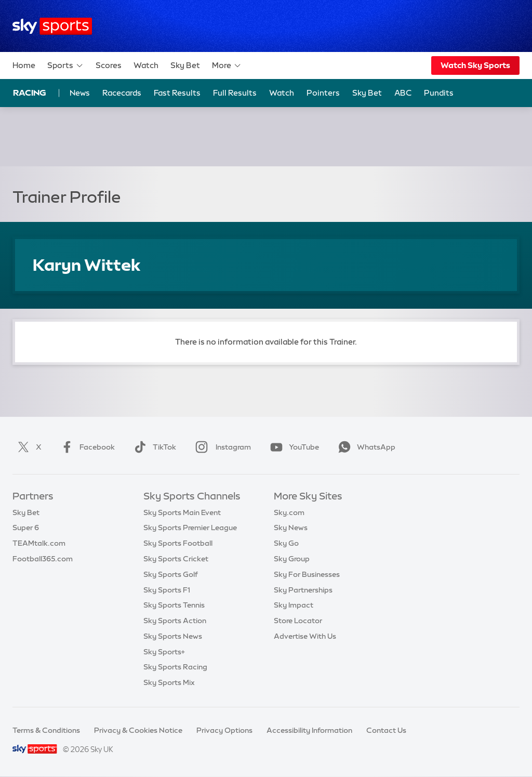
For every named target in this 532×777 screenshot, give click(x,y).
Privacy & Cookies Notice (138, 730)
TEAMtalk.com (39, 543)
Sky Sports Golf (171, 574)
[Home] (52, 26)
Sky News (291, 528)
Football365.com (43, 559)
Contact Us (386, 730)
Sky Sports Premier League (190, 528)
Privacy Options (224, 730)
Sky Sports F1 (167, 590)
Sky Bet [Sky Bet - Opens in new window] (367, 93)
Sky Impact (294, 605)
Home (24, 65)
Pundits (439, 93)
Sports (65, 65)
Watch (146, 65)
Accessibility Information (309, 730)
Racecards (122, 93)
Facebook (86, 447)
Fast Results (177, 93)
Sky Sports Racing (175, 667)
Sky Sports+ (164, 652)
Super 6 (26, 528)
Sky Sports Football (178, 543)
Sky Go (286, 543)
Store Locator (298, 621)
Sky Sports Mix (169, 682)
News (80, 93)
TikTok (153, 447)
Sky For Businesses (307, 574)
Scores (109, 65)
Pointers (323, 93)
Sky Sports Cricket (176, 559)
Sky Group (292, 559)
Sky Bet (185, 65)
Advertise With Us (305, 636)
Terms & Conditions (46, 730)
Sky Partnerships (303, 590)
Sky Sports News (173, 636)
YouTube (292, 447)
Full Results (235, 93)
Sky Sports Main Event (182, 512)
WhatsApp (365, 447)
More (227, 65)
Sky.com (289, 512)
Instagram (221, 447)
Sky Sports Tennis (174, 605)
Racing (30, 93)
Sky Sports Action (175, 621)
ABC (403, 93)
